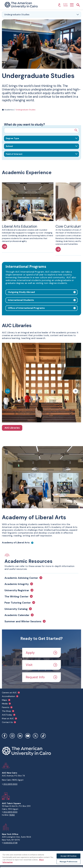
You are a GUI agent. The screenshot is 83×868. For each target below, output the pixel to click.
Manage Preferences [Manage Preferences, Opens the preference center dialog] (69, 862)
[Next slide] (75, 391)
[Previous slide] (70, 391)
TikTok (43, 736)
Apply (41, 653)
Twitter (35, 736)
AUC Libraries (12, 428)
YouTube (28, 736)
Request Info (41, 677)
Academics (8, 110)
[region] (41, 859)
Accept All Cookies (69, 856)
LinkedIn (20, 736)
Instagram (12, 736)
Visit (41, 665)
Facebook (5, 736)
